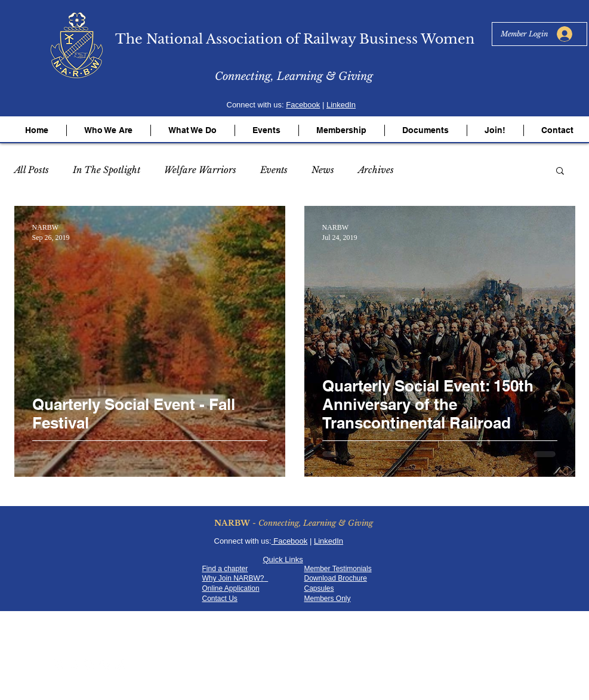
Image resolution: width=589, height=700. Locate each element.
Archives (376, 170)
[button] (109, 130)
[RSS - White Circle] (120, 664)
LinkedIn (341, 105)
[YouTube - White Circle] (89, 664)
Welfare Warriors (200, 170)
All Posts (32, 170)
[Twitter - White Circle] (73, 664)
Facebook (303, 105)
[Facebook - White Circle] (58, 664)
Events (274, 170)
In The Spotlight (107, 170)
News (323, 170)
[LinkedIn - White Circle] (104, 664)
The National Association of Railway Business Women (295, 39)
